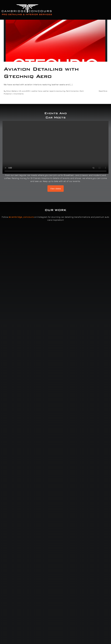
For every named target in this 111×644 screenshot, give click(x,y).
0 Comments (19, 94)
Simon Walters (12, 91)
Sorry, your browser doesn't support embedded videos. (55, 147)
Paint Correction (72, 91)
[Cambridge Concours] (27, 5)
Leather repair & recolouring (54, 91)
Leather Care (36, 91)
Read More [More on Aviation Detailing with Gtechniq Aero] (103, 91)
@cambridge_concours (21, 217)
